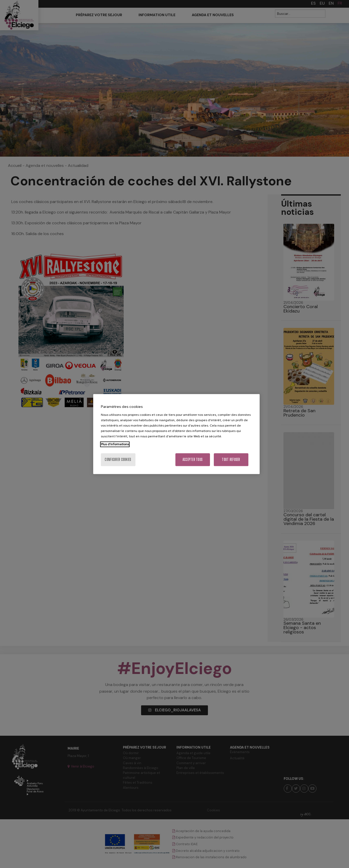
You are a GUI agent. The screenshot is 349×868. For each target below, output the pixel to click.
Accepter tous (193, 460)
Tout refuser (231, 460)
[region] (176, 434)
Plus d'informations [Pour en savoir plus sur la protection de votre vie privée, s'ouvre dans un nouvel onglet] (115, 444)
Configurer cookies (118, 460)
